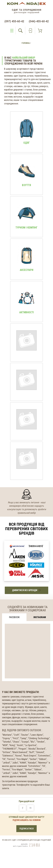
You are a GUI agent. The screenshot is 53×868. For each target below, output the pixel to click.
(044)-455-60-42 (39, 21)
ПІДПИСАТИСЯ (26, 829)
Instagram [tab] (40, 617)
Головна (26, 43)
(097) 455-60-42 (14, 21)
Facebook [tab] (14, 617)
